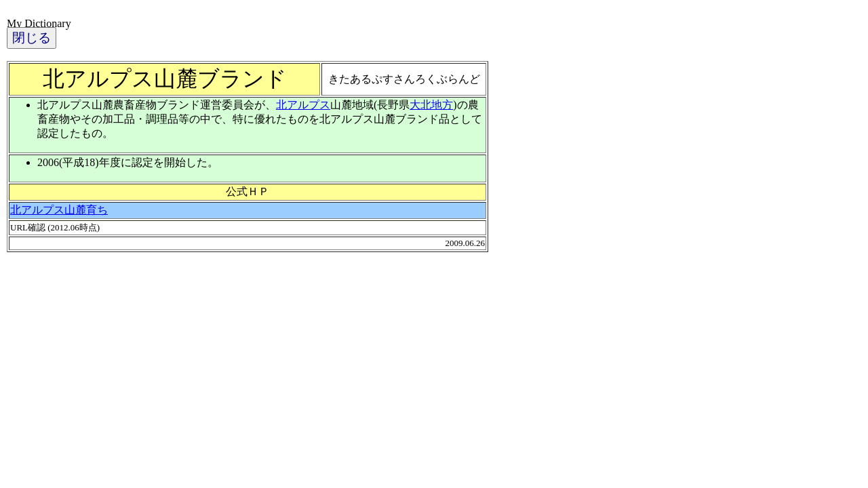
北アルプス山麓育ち (59, 210)
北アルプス (303, 105)
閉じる (32, 38)
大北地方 (431, 105)
